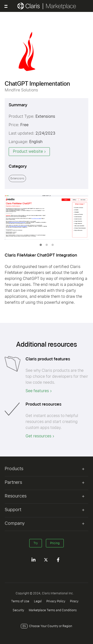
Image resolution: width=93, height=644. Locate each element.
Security (18, 610)
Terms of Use (20, 601)
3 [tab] (53, 245)
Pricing (55, 543)
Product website (28, 151)
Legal (38, 601)
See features (37, 391)
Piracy (74, 601)
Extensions (17, 178)
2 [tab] (47, 245)
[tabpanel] (47, 217)
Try (36, 543)
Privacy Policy (56, 601)
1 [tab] (41, 245)
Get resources (38, 436)
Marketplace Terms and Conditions (53, 610)
